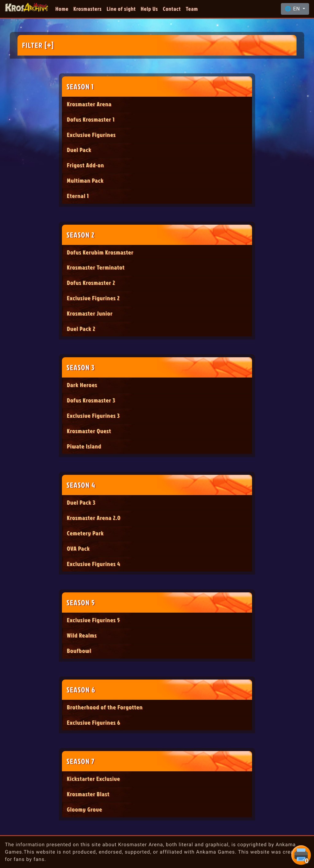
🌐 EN (293, 9)
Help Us (149, 9)
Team (192, 9)
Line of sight (121, 9)
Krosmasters (88, 9)
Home (62, 9)
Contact (172, 9)
